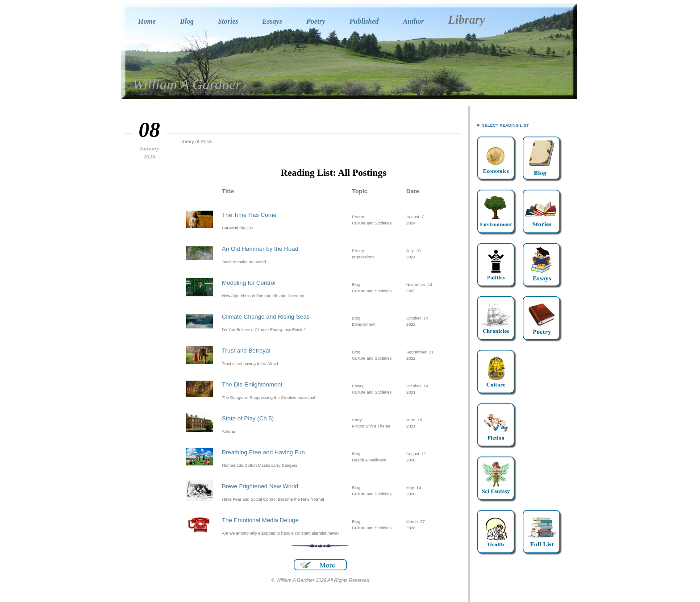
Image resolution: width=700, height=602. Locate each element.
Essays (272, 21)
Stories (228, 21)
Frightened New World (260, 486)
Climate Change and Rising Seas (266, 317)
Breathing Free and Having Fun (263, 452)
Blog (187, 21)
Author (413, 21)
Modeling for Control (249, 283)
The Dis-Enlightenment (252, 384)
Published (364, 21)
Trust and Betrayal (246, 351)
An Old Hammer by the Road (260, 249)
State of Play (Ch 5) (248, 418)
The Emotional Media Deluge (260, 520)
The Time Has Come (249, 215)
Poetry (316, 21)
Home (147, 21)
